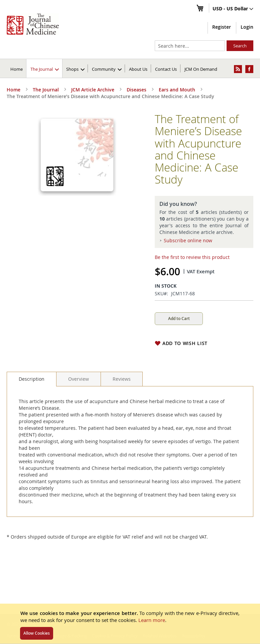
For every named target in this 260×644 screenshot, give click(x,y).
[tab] (32, 379)
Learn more (152, 620)
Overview (79, 379)
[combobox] (190, 46)
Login (247, 27)
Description (32, 379)
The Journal (46, 90)
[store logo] (33, 24)
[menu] (130, 68)
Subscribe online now (188, 240)
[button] (233, 9)
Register (222, 27)
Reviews (122, 379)
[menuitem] (45, 68)
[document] (130, 624)
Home (17, 69)
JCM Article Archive (93, 90)
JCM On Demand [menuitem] (201, 69)
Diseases (137, 90)
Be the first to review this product (192, 257)
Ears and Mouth (177, 90)
